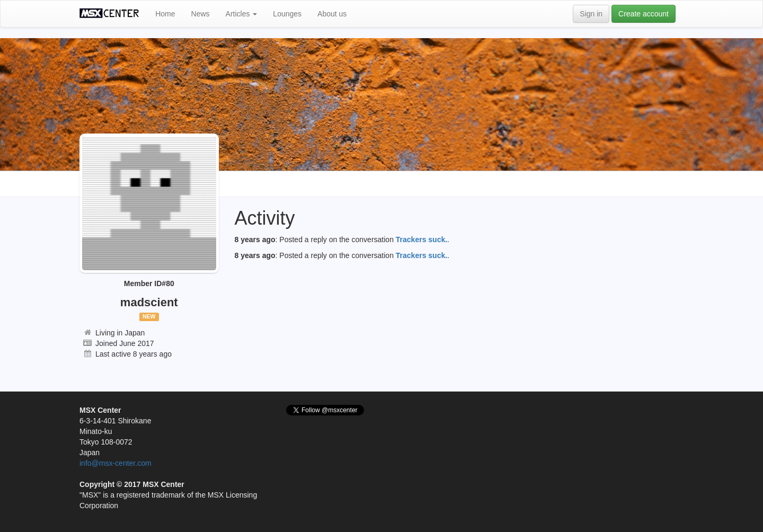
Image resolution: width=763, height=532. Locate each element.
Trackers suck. (422, 240)
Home (165, 14)
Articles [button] (242, 14)
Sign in (591, 14)
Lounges (287, 14)
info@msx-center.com (116, 463)
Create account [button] (644, 14)
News (201, 14)
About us (332, 14)
